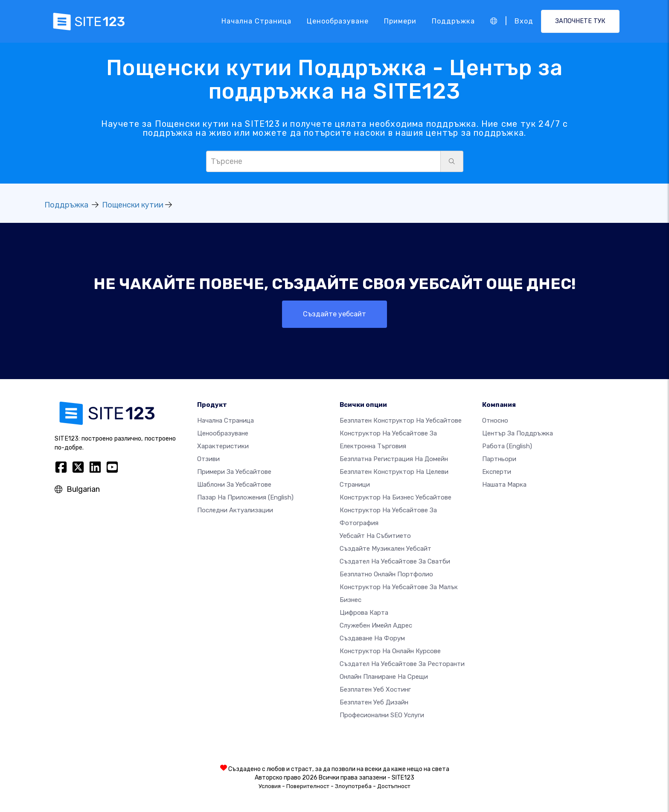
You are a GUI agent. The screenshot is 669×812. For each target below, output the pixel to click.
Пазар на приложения (245, 497)
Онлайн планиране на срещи (384, 677)
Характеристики (223, 446)
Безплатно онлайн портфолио (386, 574)
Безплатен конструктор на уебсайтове (401, 421)
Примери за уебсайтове (234, 472)
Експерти (497, 472)
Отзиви (208, 459)
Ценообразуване (338, 21)
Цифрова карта (364, 613)
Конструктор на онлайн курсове (390, 651)
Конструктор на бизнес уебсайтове (396, 497)
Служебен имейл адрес (376, 625)
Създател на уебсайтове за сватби (395, 561)
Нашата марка (504, 485)
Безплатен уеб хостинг (375, 689)
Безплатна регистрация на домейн (394, 459)
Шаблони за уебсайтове (234, 485)
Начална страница (256, 21)
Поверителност (308, 786)
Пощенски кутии (133, 205)
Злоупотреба (353, 786)
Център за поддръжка (518, 433)
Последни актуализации (235, 510)
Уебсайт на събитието (375, 536)
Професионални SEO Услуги (382, 715)
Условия (270, 786)
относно (495, 421)
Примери (400, 21)
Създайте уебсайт (334, 314)
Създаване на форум (372, 638)
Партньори (499, 459)
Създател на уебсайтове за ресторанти (402, 664)
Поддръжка (453, 21)
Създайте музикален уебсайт (385, 549)
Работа (507, 446)
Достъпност (394, 786)
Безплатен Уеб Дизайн (374, 702)
